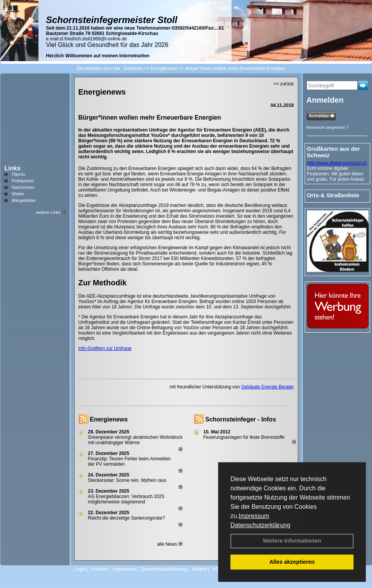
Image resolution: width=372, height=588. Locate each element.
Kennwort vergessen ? (328, 127)
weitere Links (51, 212)
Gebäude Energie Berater (268, 387)
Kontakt (99, 569)
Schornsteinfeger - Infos (241, 419)
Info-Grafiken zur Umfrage (105, 348)
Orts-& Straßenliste (333, 195)
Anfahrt (199, 569)
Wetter (18, 194)
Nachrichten (23, 187)
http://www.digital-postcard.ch (337, 163)
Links (13, 168)
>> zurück (284, 84)
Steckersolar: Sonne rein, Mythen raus (127, 480)
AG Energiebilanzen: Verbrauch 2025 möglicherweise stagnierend (126, 499)
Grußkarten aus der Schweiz (334, 152)
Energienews (109, 419)
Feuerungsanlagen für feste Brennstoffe (244, 437)
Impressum (254, 516)
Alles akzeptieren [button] (292, 562)
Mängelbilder (24, 200)
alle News (169, 544)
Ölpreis (19, 174)
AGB (217, 569)
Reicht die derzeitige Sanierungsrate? (130, 518)
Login (80, 569)
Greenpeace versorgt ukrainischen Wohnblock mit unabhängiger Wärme (135, 440)
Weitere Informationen (292, 541)
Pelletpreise (23, 181)
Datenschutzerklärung (260, 525)
